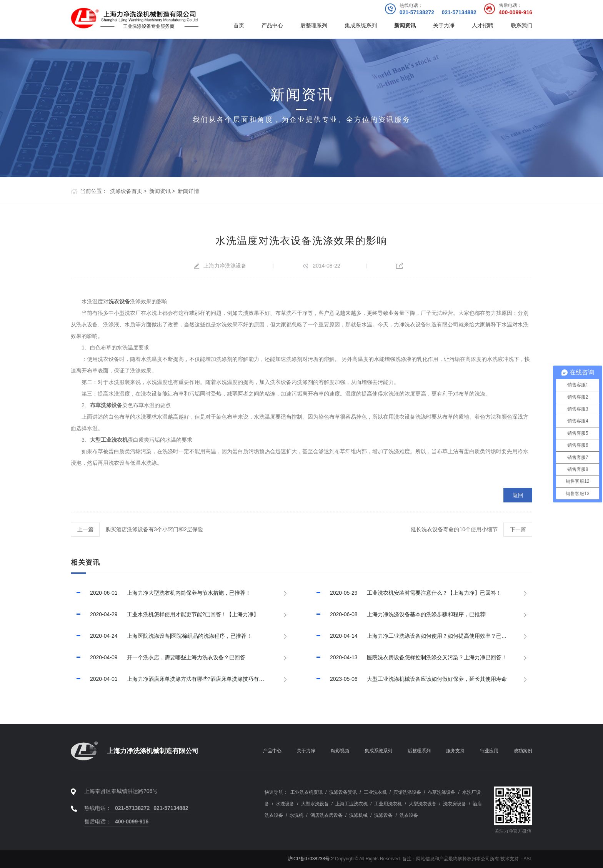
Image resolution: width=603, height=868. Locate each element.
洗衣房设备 (455, 804)
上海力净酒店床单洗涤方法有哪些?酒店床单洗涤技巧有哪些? (172, 679)
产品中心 (272, 25)
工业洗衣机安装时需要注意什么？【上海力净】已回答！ (406, 593)
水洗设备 (285, 804)
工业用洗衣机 (388, 804)
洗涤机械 (358, 815)
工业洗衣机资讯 (306, 792)
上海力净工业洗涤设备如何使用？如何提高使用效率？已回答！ (414, 636)
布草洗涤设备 (106, 405)
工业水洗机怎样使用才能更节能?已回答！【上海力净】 (165, 614)
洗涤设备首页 (126, 191)
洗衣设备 (119, 301)
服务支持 (455, 751)
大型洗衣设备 (423, 804)
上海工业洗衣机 (351, 804)
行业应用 (489, 751)
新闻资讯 (405, 25)
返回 (518, 495)
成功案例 (523, 751)
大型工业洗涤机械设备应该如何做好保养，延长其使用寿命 (409, 679)
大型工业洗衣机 (109, 440)
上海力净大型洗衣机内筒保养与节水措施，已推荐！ (161, 593)
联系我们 (521, 25)
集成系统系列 (361, 25)
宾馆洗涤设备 (407, 792)
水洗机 (297, 815)
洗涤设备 (383, 815)
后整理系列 (314, 25)
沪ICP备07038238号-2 (311, 859)
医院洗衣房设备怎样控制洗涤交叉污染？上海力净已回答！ (409, 657)
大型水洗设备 (315, 804)
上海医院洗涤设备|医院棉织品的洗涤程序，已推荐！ (161, 636)
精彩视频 (340, 751)
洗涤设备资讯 (343, 792)
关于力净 (444, 25)
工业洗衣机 (375, 792)
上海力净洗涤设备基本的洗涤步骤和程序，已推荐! (399, 614)
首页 (239, 25)
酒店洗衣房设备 (326, 815)
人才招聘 (483, 25)
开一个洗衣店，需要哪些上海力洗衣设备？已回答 (158, 657)
